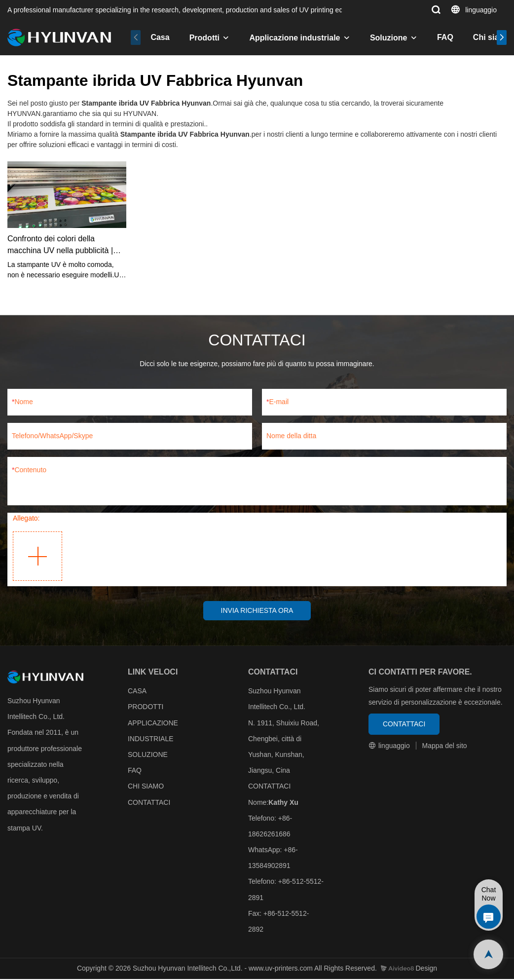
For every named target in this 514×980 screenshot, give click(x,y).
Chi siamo (492, 37)
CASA (137, 692)
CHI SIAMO (146, 788)
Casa (160, 37)
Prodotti (204, 38)
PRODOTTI (146, 708)
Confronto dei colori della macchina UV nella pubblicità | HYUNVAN (60, 245)
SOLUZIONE (148, 755)
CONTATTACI (149, 803)
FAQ (445, 37)
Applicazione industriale (294, 38)
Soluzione (389, 38)
